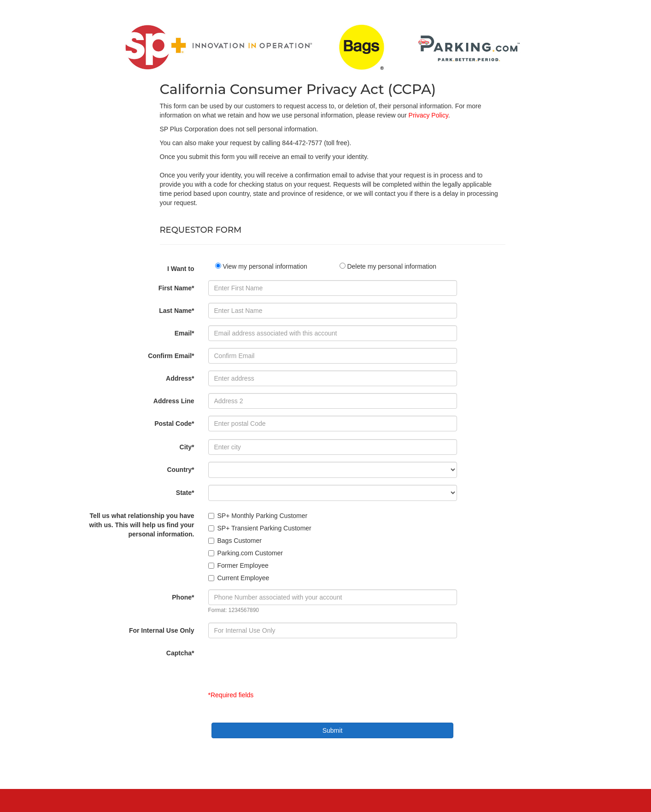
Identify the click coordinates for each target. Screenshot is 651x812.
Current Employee (239, 578)
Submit (333, 730)
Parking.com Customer (246, 553)
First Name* (176, 288)
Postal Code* (174, 424)
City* (187, 447)
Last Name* (176, 311)
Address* (180, 378)
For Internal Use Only (162, 630)
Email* (185, 333)
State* (185, 493)
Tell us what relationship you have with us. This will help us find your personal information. (142, 525)
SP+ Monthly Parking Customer (258, 516)
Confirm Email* (171, 356)
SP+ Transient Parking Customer (260, 528)
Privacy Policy (428, 115)
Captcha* (180, 653)
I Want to (181, 269)
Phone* (183, 597)
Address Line (174, 401)
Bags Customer (235, 541)
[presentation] (278, 663)
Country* (180, 470)
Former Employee (238, 565)
